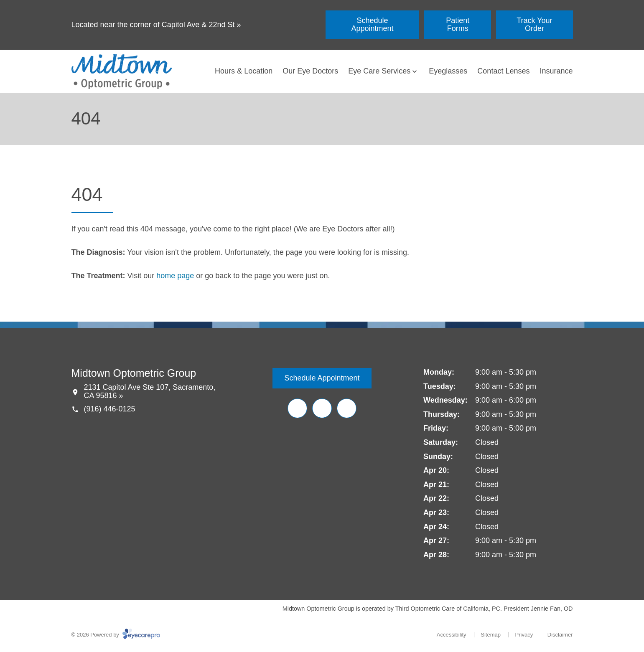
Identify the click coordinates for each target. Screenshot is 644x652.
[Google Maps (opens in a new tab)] (347, 408)
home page (175, 276)
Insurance (556, 71)
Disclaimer (560, 635)
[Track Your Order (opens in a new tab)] (534, 25)
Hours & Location (244, 71)
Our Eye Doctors (310, 71)
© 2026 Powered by (116, 635)
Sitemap (491, 635)
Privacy (524, 635)
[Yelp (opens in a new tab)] (322, 408)
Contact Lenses (503, 71)
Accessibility (452, 635)
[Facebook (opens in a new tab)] (297, 408)
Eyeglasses (448, 71)
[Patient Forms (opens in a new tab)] (458, 25)
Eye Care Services (379, 71)
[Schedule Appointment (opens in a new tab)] (373, 25)
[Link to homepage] (122, 71)
